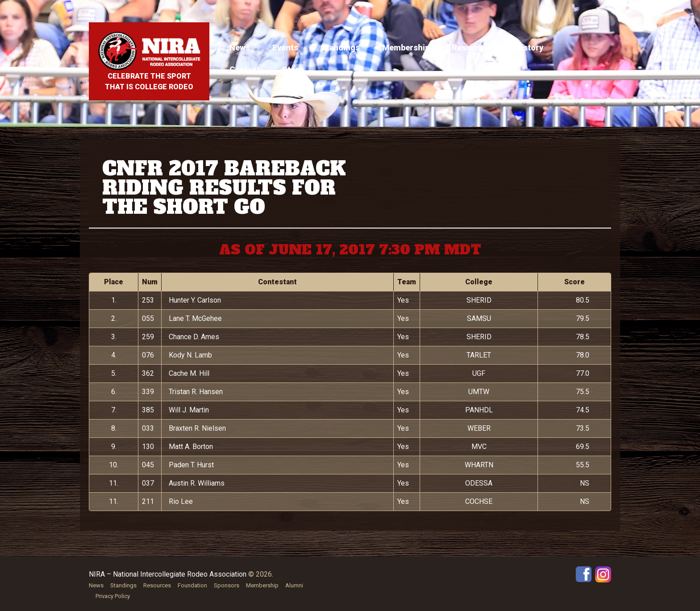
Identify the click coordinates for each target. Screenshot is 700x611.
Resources (472, 48)
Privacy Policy (113, 596)
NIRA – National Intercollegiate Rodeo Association (168, 574)
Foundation (192, 585)
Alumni (294, 585)
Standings (340, 48)
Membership (406, 48)
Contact (245, 69)
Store (293, 69)
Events (285, 48)
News (240, 48)
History (529, 48)
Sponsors (227, 585)
